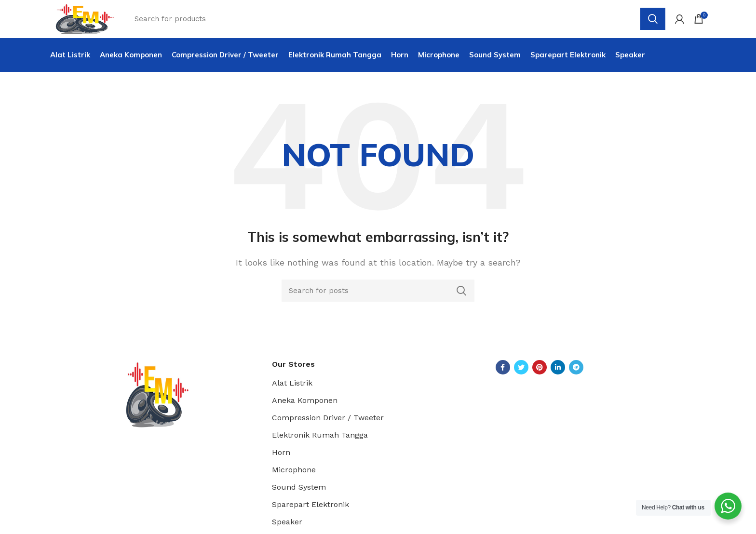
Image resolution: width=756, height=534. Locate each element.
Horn (281, 458)
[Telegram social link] (576, 373)
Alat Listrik (292, 389)
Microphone (294, 475)
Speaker (287, 527)
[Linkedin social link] (558, 373)
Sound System (299, 493)
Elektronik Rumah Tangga (320, 441)
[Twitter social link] (521, 373)
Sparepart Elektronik (310, 510)
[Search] (378, 296)
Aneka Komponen (305, 406)
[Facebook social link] (503, 373)
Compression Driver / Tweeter (328, 423)
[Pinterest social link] (540, 373)
